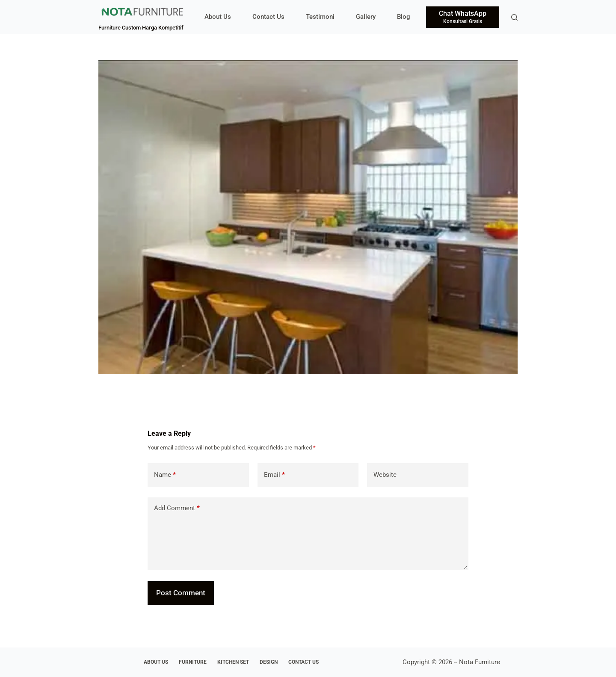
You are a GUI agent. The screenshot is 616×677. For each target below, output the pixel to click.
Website (385, 475)
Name (165, 475)
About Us (218, 17)
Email (274, 475)
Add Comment (177, 508)
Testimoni (320, 17)
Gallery (366, 17)
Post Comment (181, 593)
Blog (404, 17)
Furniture (193, 662)
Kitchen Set (233, 662)
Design (269, 662)
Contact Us (268, 17)
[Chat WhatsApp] (463, 17)
